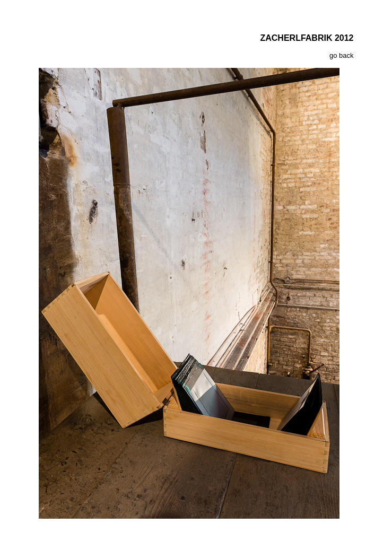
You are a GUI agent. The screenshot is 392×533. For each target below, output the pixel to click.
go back (342, 55)
